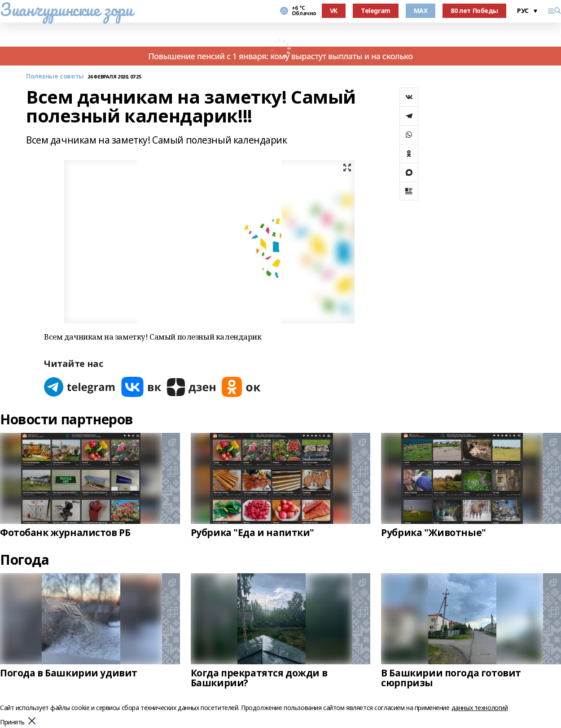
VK (334, 11)
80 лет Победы (474, 11)
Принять (12, 722)
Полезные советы (55, 76)
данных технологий (480, 708)
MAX (421, 11)
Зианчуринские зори (66, 9)
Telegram (376, 11)
